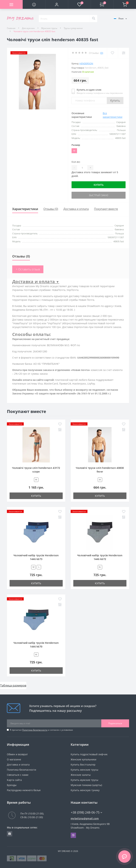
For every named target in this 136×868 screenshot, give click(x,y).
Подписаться (115, 723)
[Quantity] (82, 168)
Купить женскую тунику (85, 790)
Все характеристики (113, 115)
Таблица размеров (13, 685)
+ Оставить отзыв (28, 269)
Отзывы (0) (51, 209)
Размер (76, 145)
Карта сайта (14, 780)
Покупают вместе (106, 209)
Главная (11, 28)
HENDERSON (86, 63)
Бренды (12, 785)
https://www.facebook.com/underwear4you (10, 834)
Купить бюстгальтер (83, 765)
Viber (73, 835)
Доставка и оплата (76, 209)
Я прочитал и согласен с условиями (41, 730)
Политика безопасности (35, 730)
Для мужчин (28, 28)
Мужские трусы (49, 28)
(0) (102, 53)
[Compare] (124, 53)
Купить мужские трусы (84, 780)
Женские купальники (83, 759)
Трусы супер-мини (73, 28)
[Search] (93, 19)
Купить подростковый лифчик (89, 754)
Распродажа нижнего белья (24, 790)
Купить (115, 101)
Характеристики (25, 209)
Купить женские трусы (84, 770)
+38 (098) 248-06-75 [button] (87, 812)
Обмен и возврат (17, 754)
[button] (57, 4)
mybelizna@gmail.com (85, 818)
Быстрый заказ (99, 195)
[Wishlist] (112, 53)
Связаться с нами (18, 775)
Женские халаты (81, 775)
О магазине (14, 759)
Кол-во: (76, 162)
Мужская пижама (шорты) (86, 785)
